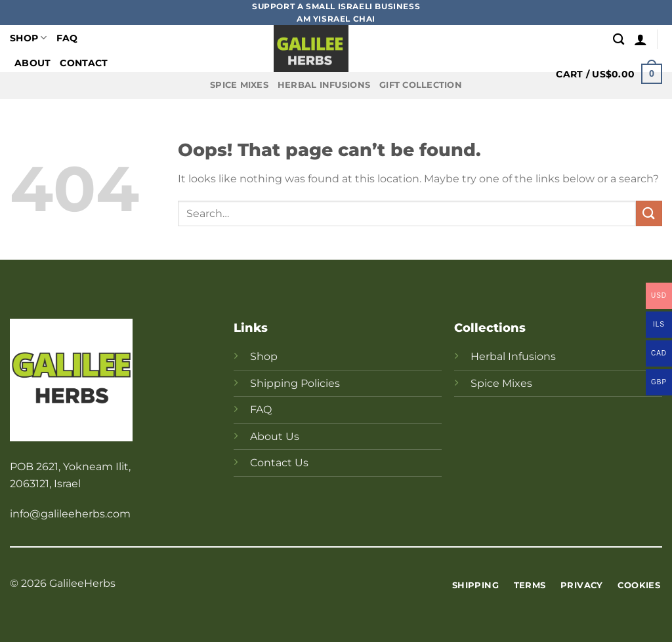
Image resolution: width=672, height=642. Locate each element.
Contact (84, 63)
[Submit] (649, 213)
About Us (275, 436)
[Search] (619, 40)
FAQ (67, 38)
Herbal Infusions (324, 85)
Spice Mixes (239, 85)
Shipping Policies (295, 383)
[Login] (640, 39)
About (32, 63)
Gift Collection (421, 85)
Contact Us (279, 463)
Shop (29, 38)
